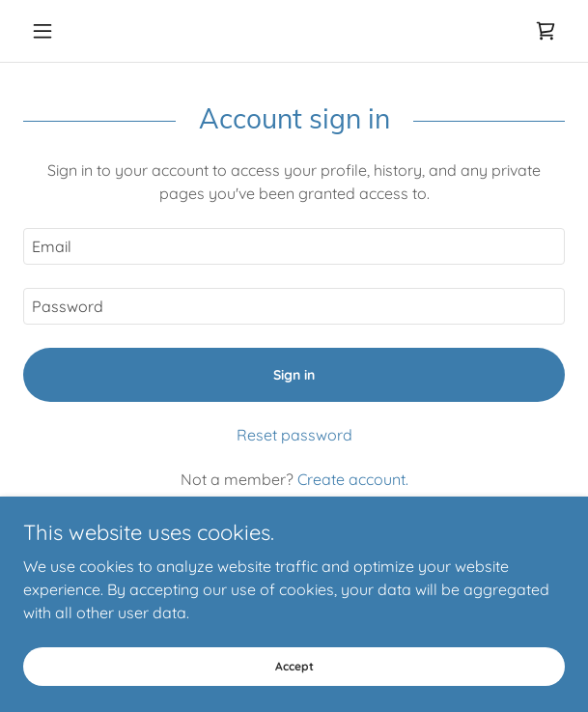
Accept (294, 666)
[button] (64, 31)
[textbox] (294, 246)
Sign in (294, 375)
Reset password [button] (294, 435)
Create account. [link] (353, 479)
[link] (546, 31)
